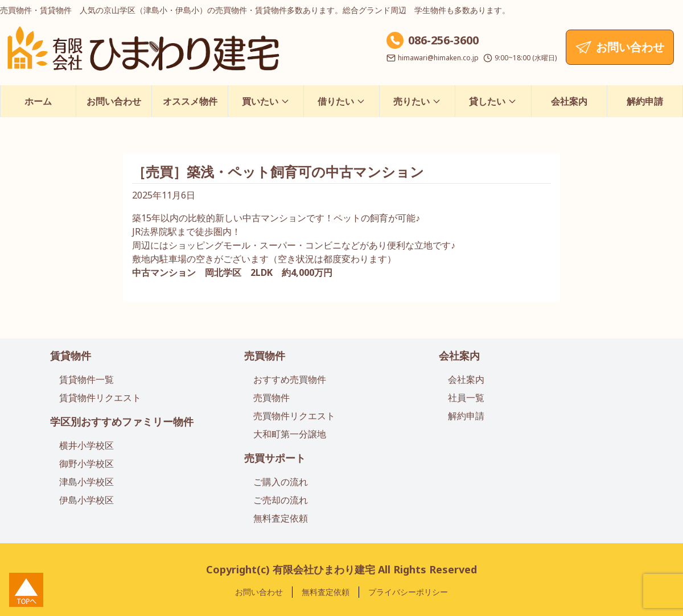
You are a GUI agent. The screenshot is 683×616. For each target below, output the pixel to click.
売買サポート (275, 458)
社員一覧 (466, 398)
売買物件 (265, 355)
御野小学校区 (87, 464)
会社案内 (569, 101)
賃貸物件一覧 (87, 379)
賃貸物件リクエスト (100, 398)
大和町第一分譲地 (290, 434)
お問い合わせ (114, 101)
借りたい (341, 101)
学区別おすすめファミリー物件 (122, 421)
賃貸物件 (71, 355)
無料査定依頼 (281, 518)
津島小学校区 (87, 482)
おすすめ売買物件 (290, 379)
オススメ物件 (190, 101)
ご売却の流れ (281, 500)
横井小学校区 (87, 445)
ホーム (38, 101)
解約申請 (645, 101)
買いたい (266, 101)
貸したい (493, 101)
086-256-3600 (443, 40)
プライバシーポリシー (408, 592)
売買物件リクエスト (294, 416)
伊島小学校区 (87, 500)
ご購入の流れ (281, 482)
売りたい (417, 101)
